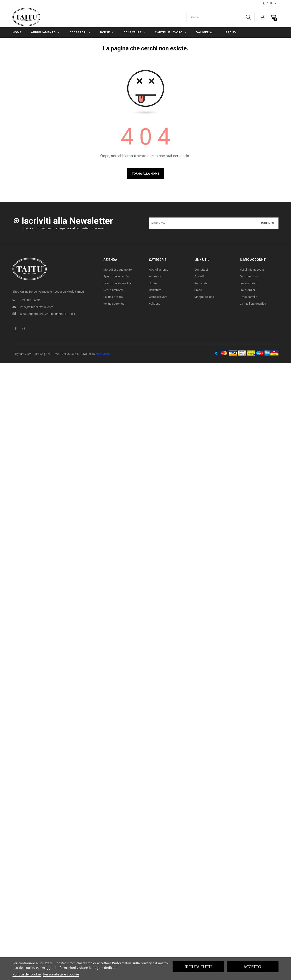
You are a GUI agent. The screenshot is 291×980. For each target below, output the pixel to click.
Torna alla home (145, 174)
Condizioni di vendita (117, 283)
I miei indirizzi (249, 283)
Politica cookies (114, 304)
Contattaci (201, 270)
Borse (153, 283)
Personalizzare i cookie (61, 974)
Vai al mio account (252, 270)
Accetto (252, 967)
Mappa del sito (204, 297)
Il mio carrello (249, 297)
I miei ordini (247, 290)
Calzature (155, 290)
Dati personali (249, 276)
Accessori (156, 276)
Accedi (199, 276)
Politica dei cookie (27, 974)
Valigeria (155, 304)
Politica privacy (113, 297)
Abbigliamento (159, 270)
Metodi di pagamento (118, 270)
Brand (198, 290)
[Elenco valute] (270, 3)
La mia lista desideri (253, 304)
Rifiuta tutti (198, 967)
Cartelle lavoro (158, 297)
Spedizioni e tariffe (116, 276)
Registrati (201, 283)
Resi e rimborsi (113, 290)
